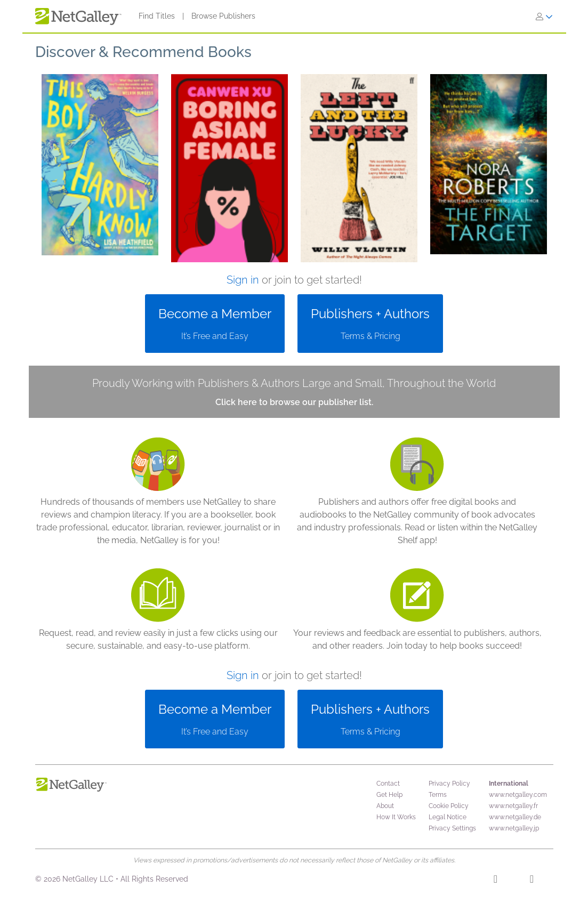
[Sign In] (544, 17)
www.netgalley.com (518, 795)
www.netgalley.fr (513, 806)
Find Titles (157, 16)
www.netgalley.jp (514, 828)
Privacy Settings (452, 828)
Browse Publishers (223, 16)
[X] (532, 881)
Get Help (389, 795)
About (385, 806)
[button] (100, 168)
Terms (438, 795)
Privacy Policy (449, 784)
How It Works (396, 817)
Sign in (243, 280)
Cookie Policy (449, 806)
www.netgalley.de (515, 817)
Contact (388, 784)
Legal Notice (448, 817)
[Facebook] (496, 881)
